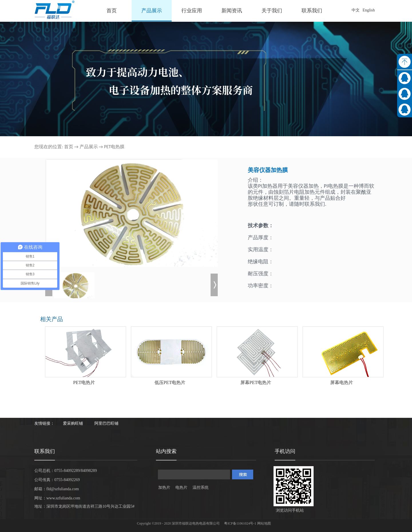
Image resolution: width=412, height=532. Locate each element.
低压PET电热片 (170, 382)
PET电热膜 (114, 147)
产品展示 (89, 147)
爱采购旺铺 (73, 423)
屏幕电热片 (342, 382)
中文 (356, 10)
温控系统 (201, 487)
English (369, 10)
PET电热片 (84, 382)
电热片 (181, 487)
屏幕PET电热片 (256, 382)
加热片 (164, 487)
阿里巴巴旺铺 (106, 423)
